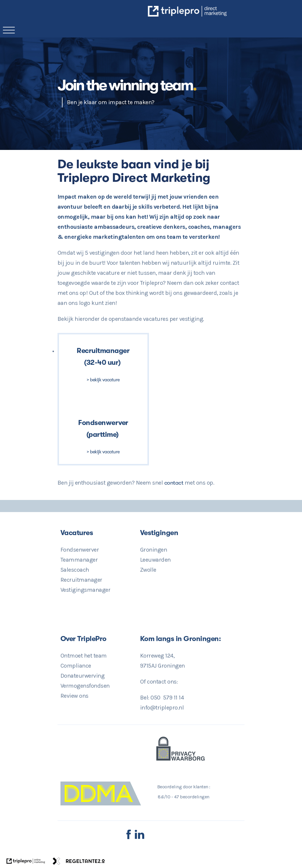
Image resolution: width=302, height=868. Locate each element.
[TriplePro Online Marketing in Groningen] (227, 15)
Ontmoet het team (84, 656)
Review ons (74, 696)
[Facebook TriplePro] (129, 838)
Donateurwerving (83, 676)
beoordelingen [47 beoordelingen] (192, 797)
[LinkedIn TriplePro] (139, 838)
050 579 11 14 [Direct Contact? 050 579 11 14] (167, 698)
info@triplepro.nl (162, 708)
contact (174, 483)
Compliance (76, 666)
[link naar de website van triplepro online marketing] (26, 863)
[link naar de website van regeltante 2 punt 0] (79, 863)
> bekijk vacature (103, 380)
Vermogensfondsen (85, 686)
